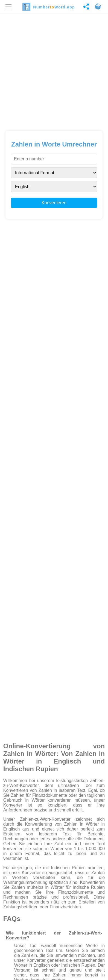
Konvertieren (54, 203)
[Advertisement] (54, 70)
